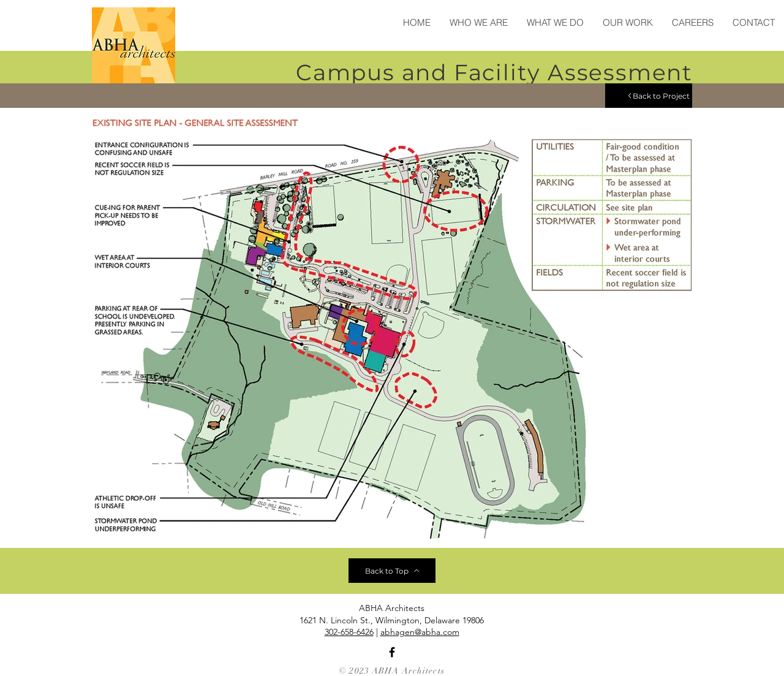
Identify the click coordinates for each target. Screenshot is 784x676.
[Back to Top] (392, 571)
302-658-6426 (349, 632)
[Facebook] (392, 652)
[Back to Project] (649, 96)
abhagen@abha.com (420, 632)
